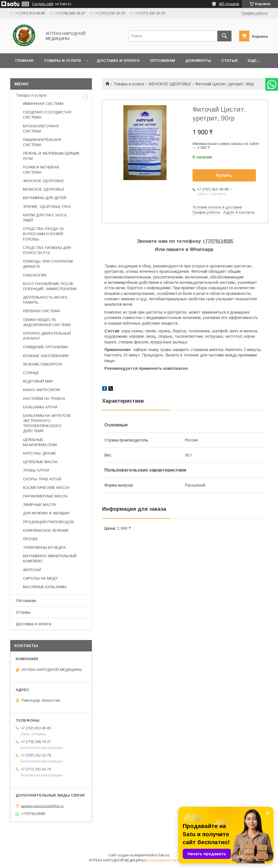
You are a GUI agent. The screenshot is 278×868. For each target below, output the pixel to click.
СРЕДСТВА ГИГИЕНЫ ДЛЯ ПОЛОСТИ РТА (47, 250)
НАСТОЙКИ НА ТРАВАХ (44, 399)
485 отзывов (229, 4)
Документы (198, 61)
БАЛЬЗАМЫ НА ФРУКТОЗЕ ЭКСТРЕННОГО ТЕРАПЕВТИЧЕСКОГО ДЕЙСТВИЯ (47, 423)
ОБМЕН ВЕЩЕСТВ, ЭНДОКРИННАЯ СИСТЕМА (47, 322)
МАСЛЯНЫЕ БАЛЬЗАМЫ (45, 587)
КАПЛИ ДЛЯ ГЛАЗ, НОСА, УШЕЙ (45, 218)
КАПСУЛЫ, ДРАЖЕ (39, 453)
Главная (24, 61)
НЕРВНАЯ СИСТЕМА (42, 311)
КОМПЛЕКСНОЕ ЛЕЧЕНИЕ (46, 530)
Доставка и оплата (118, 61)
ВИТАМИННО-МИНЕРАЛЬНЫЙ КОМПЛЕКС (50, 558)
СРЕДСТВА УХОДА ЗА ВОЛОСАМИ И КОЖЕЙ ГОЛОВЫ (44, 234)
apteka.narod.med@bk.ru (42, 806)
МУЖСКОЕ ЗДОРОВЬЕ (44, 189)
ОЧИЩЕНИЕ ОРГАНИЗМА (46, 347)
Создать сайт (43, 4)
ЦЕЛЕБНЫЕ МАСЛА (40, 462)
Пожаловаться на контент (169, 860)
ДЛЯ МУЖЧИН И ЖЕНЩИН (46, 513)
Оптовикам (162, 61)
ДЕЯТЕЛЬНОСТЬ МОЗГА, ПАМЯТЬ (46, 300)
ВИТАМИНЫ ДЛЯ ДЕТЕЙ (45, 198)
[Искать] (224, 36)
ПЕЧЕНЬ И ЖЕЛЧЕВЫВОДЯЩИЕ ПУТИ (51, 156)
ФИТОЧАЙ (32, 570)
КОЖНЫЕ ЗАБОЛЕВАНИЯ (46, 356)
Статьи (229, 61)
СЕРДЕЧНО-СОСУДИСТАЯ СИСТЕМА (47, 115)
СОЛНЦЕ (31, 373)
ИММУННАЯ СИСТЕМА (43, 104)
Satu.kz (164, 855)
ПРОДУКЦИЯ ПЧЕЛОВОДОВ (49, 522)
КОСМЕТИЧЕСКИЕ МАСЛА (46, 488)
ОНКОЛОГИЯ (35, 275)
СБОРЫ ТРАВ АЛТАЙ (42, 479)
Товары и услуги (62, 61)
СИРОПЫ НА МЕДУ (40, 578)
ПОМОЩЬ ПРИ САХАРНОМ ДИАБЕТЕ (48, 264)
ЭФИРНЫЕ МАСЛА (40, 505)
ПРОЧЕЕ (30, 539)
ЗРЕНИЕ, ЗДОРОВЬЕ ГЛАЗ (47, 207)
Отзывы (23, 612)
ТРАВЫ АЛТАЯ (36, 470)
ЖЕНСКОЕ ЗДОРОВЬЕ (170, 84)
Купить (224, 175)
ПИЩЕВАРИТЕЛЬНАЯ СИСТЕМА (42, 142)
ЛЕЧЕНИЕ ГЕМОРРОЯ (42, 364)
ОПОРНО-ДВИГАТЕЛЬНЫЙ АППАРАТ (47, 336)
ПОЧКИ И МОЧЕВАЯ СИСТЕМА (41, 170)
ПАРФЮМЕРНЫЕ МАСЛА (45, 496)
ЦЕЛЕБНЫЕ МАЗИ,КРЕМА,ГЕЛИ (40, 442)
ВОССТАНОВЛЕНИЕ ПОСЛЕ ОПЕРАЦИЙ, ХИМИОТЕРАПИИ (50, 286)
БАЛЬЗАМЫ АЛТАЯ (40, 407)
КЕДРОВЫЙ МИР (38, 381)
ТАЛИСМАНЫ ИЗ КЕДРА (44, 547)
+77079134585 (218, 241)
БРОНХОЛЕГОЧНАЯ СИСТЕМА (41, 129)
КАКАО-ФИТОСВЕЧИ (41, 390)
